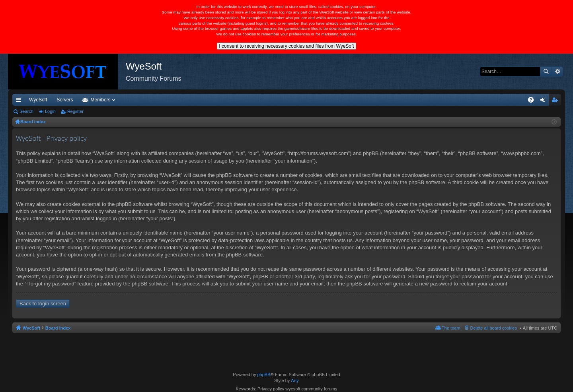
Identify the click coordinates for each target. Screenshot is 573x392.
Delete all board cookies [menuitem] (494, 328)
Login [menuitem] (545, 101)
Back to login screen (43, 304)
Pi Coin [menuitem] (512, 100)
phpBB (264, 375)
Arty (295, 380)
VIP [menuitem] (87, 100)
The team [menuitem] (451, 328)
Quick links (20, 101)
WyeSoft (38, 100)
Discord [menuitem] (108, 100)
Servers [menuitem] (65, 100)
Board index (58, 328)
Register (75, 111)
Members (176, 100)
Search (546, 72)
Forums (141, 100)
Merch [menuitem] (488, 100)
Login (50, 111)
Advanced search (557, 72)
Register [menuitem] (556, 101)
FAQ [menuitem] (533, 101)
